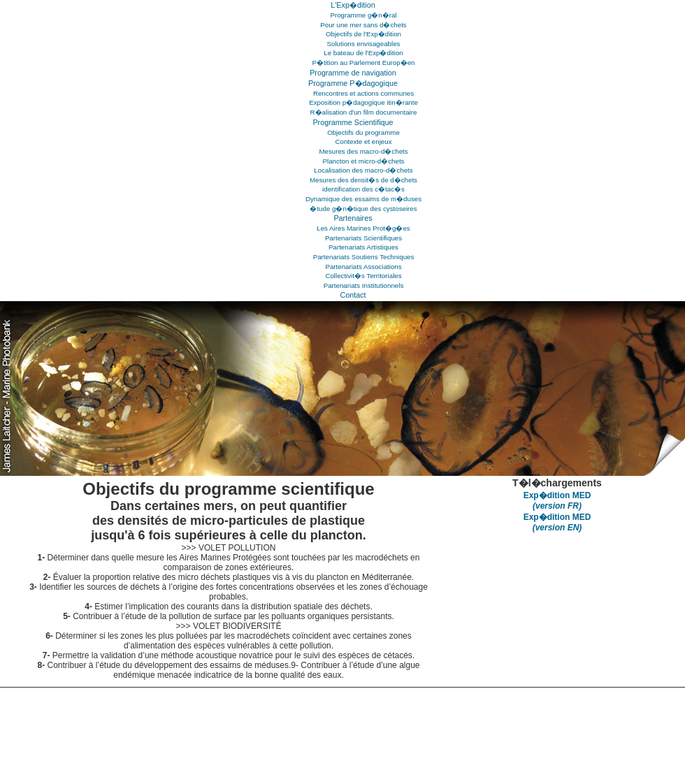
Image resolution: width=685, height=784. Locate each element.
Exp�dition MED (557, 501)
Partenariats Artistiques (363, 247)
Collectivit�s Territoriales (363, 276)
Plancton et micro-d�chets (364, 161)
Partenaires (353, 218)
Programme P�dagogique (353, 83)
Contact (353, 295)
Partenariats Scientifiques (363, 238)
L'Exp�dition (353, 5)
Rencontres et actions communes (363, 93)
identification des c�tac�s (363, 189)
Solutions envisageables (364, 44)
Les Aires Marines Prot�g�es (363, 228)
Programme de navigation (353, 73)
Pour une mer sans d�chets (363, 25)
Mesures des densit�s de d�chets (363, 180)
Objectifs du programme (363, 132)
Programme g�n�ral (363, 15)
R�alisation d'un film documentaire (364, 112)
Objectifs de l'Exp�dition (363, 34)
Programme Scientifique (353, 122)
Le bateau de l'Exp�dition (363, 53)
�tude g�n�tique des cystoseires (363, 209)
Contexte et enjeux (363, 141)
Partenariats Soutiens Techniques (364, 257)
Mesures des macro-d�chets (363, 151)
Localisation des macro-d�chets (363, 170)
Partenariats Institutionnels (364, 285)
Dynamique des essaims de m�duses (363, 199)
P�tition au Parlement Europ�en (364, 63)
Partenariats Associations (363, 267)
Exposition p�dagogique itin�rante (363, 102)
